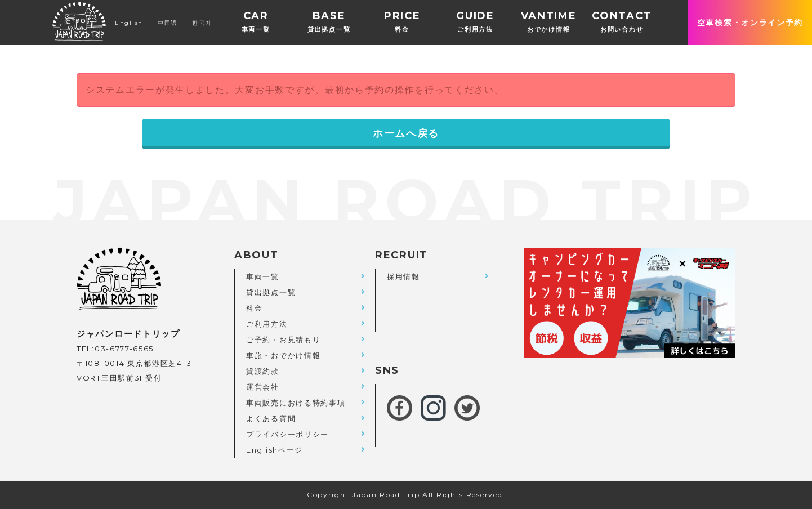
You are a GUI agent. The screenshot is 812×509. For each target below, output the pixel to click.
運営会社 (263, 387)
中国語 (168, 23)
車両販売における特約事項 (296, 403)
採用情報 (403, 276)
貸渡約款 (263, 371)
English (129, 23)
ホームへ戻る (406, 133)
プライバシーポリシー (287, 434)
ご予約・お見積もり (283, 340)
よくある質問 (271, 418)
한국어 (202, 23)
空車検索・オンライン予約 (750, 23)
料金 (254, 308)
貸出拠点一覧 (271, 292)
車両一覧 (263, 276)
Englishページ (275, 450)
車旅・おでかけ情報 (283, 355)
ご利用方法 (267, 324)
